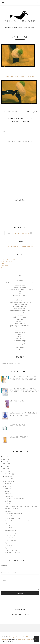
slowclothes (20, 336)
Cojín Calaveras (10, 548)
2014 (5, 466)
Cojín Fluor (8, 545)
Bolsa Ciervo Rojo (11, 550)
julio (7, 484)
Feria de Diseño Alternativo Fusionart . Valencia (21, 506)
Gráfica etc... (5, 266)
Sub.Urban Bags (7, 261)
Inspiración (20, 321)
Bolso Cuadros (10, 535)
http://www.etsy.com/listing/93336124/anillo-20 (19, 76)
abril (7, 491)
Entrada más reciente (20, 118)
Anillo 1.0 (8, 504)
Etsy (20, 294)
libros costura (20, 324)
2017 (5, 459)
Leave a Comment (10, 112)
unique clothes (20, 347)
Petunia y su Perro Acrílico (20, 326)
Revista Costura (20, 330)
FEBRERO (8, 511)
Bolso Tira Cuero (10, 538)
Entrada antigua (20, 122)
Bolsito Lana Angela (11, 533)
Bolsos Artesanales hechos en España (20, 283)
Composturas (20, 285)
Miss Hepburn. (17, 401)
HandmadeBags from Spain (20, 311)
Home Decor (20, 315)
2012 (5, 471)
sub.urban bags (20, 341)
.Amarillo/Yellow (19, 437)
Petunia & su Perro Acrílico (20, 233)
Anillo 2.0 (8, 501)
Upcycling (20, 349)
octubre (8, 479)
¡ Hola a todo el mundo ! (13, 553)
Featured (20, 298)
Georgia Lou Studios (25, 639)
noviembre (9, 476)
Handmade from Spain (20, 306)
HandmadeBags (20, 309)
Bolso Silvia (9, 528)
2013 (5, 469)
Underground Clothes (9, 259)
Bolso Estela (9, 526)
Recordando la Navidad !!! (13, 513)
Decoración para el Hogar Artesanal (20, 289)
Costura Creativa (20, 287)
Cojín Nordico (9, 543)
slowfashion (20, 339)
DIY (20, 291)
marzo (7, 494)
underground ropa (20, 345)
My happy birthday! (11, 508)
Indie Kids (4, 264)
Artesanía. (20, 281)
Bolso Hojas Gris (10, 540)
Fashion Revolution (20, 296)
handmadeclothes (20, 313)
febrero (8, 496)
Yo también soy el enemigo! (14, 499)
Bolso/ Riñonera (10, 516)
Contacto (4, 268)
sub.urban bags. (20, 343)
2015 (5, 464)
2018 (5, 456)
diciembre (9, 474)
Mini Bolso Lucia (10, 530)
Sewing (20, 334)
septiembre (9, 481)
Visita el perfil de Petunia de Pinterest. (20, 246)
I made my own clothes (20, 317)
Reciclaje (20, 328)
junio (7, 486)
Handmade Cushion (20, 304)
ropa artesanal (20, 332)
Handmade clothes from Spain (20, 302)
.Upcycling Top (18, 425)
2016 (5, 461)
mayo (7, 489)
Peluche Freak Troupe (12, 518)
